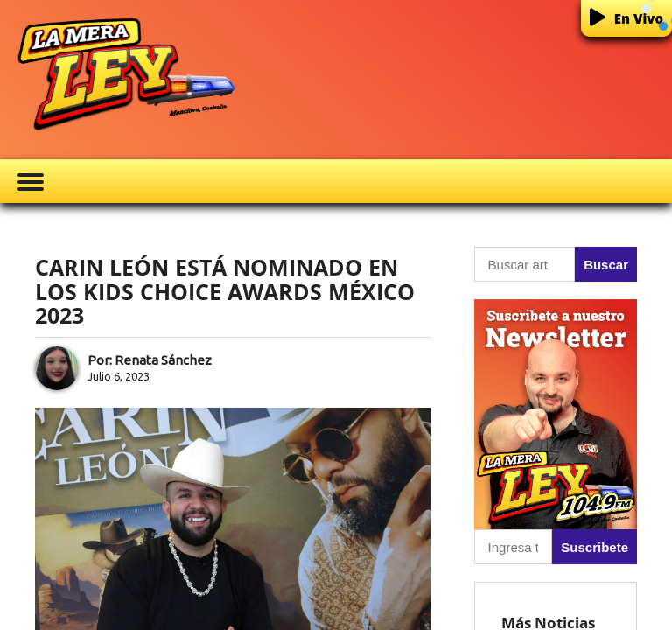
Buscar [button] (606, 265)
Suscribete (595, 547)
